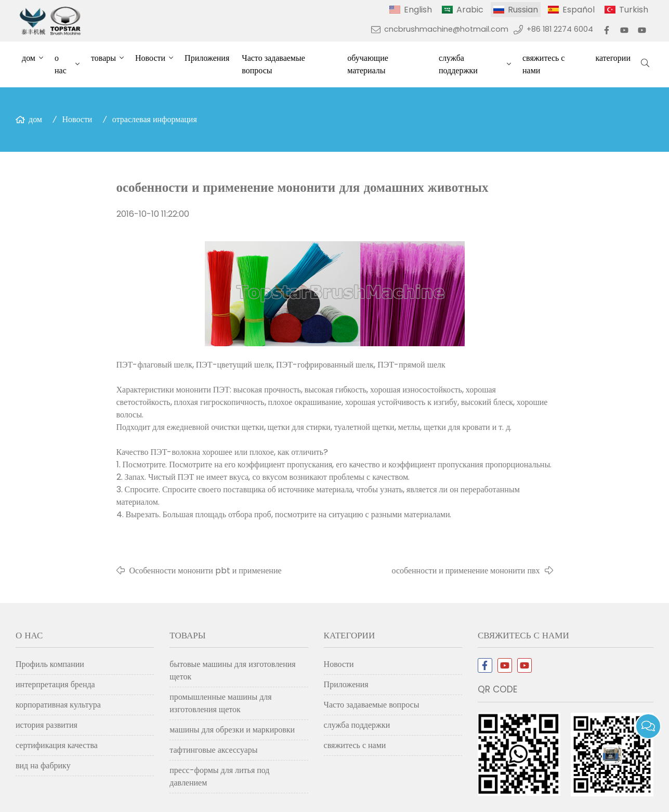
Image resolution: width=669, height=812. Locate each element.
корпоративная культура (58, 705)
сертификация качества (57, 745)
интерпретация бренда (55, 684)
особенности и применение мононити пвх (466, 571)
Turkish (634, 10)
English (418, 10)
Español (579, 10)
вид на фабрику (43, 765)
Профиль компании (50, 664)
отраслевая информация (155, 119)
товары (103, 58)
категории (613, 58)
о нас (61, 64)
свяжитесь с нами (543, 64)
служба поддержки (458, 64)
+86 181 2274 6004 (560, 29)
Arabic (470, 10)
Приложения (207, 58)
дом (29, 58)
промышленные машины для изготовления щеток (220, 703)
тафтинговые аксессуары (213, 750)
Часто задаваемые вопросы (273, 64)
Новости (150, 58)
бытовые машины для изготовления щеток (232, 670)
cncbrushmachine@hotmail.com (446, 29)
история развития (47, 725)
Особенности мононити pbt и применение (206, 571)
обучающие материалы (368, 64)
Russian (523, 10)
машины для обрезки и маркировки (232, 730)
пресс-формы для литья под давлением (219, 776)
